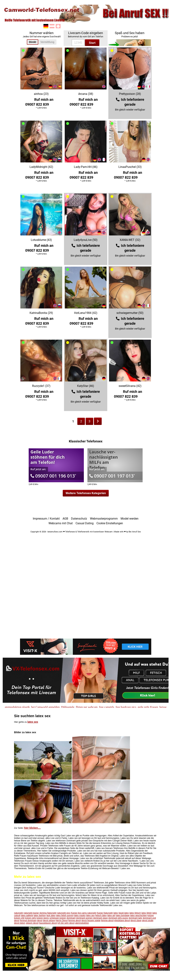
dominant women (84, 918)
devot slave (136, 921)
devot (40, 921)
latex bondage (123, 915)
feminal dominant (28, 921)
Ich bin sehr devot (66, 923)
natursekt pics (64, 913)
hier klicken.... (32, 828)
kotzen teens (43, 918)
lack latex (51, 915)
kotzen (151, 915)
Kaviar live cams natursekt (84, 913)
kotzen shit (19, 918)
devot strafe (148, 921)
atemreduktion (82, 923)
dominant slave (101, 918)
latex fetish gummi (65, 915)
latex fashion (40, 915)
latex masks (80, 915)
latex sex (33, 722)
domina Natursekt (48, 913)
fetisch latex (101, 915)
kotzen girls (31, 918)
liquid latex (124, 913)
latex (116, 913)
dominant (71, 918)
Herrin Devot (62, 921)
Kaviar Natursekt (105, 913)
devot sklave (49, 921)
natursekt (18, 913)
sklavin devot (32, 923)
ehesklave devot (122, 921)
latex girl (111, 915)
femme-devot (107, 921)
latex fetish (146, 913)
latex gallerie (27, 915)
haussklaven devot (48, 923)
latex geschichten (139, 915)
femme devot (75, 921)
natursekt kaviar (31, 913)
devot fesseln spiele (91, 921)
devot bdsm (20, 923)
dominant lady (135, 918)
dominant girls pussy (118, 918)
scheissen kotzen (58, 918)
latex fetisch (135, 913)
